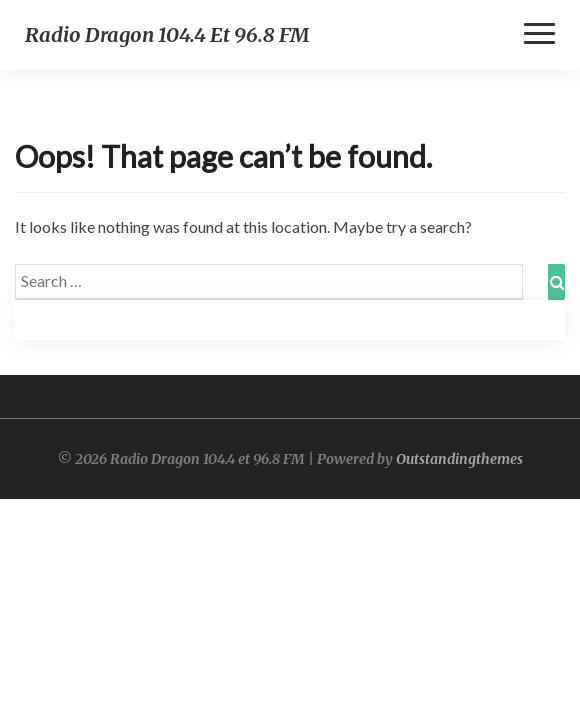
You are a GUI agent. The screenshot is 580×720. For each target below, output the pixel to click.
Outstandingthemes (459, 459)
